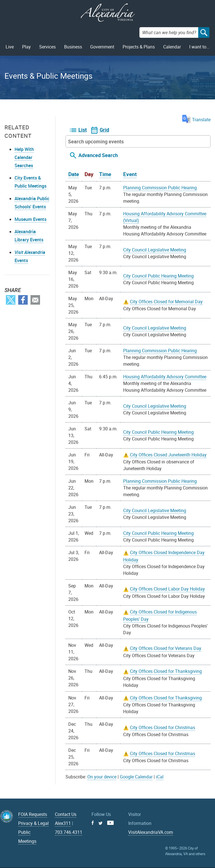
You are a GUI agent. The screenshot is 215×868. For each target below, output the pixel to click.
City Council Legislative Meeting (155, 250)
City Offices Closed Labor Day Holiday (167, 589)
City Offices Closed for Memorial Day (166, 302)
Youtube (110, 823)
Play (26, 47)
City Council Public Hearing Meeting (158, 276)
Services (47, 47)
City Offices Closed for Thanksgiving (166, 671)
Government (102, 47)
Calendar (172, 47)
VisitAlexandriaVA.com (151, 832)
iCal (160, 777)
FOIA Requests (33, 814)
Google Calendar (136, 777)
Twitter (11, 300)
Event (130, 174)
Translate (196, 120)
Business (73, 47)
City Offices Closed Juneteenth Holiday (168, 455)
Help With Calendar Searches (24, 157)
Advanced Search (98, 155)
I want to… (199, 47)
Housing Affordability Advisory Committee (165, 377)
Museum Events (31, 219)
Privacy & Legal (33, 823)
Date (74, 174)
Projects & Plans (139, 47)
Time (105, 174)
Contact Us (66, 814)
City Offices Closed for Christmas (163, 727)
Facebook (23, 300)
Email (35, 300)
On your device (102, 777)
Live (10, 47)
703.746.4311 (69, 832)
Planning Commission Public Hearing (160, 188)
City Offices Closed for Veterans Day (166, 648)
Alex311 (63, 823)
